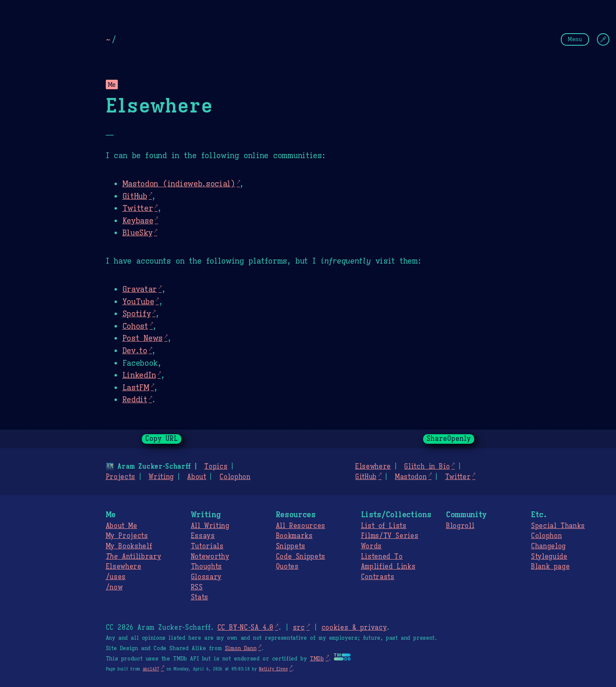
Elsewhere (373, 467)
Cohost (135, 326)
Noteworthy (210, 557)
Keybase (138, 220)
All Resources (301, 526)
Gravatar (140, 289)
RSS (197, 587)
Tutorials (207, 546)
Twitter (138, 208)
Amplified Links (388, 567)
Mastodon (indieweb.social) (179, 183)
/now (114, 587)
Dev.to (135, 350)
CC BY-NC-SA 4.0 (245, 628)
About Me (122, 526)
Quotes (287, 567)
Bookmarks (294, 536)
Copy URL (162, 439)
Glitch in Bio (427, 467)
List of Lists (384, 526)
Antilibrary (134, 557)
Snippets (291, 546)
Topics (216, 467)
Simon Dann (241, 648)
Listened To (382, 557)
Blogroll (460, 526)
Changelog (548, 546)
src (299, 628)
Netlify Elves (273, 669)
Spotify (137, 313)
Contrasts (378, 577)
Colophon (235, 477)
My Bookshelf (129, 546)
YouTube (138, 301)
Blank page (550, 567)
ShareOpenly (449, 439)
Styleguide (549, 557)
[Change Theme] (603, 39)
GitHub (135, 196)
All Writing (210, 526)
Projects (121, 477)
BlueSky (138, 232)
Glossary (206, 577)
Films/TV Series (390, 536)
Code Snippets (301, 557)
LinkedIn (139, 375)
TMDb (317, 659)
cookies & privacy (354, 628)
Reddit (135, 399)
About (196, 477)
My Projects (127, 536)
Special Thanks (558, 526)
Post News (143, 338)
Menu (575, 39)
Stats (200, 597)
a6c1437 (151, 669)
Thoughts (206, 567)
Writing (161, 477)
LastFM (136, 387)
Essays (203, 536)
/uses (116, 577)
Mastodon (411, 477)
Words (371, 546)
